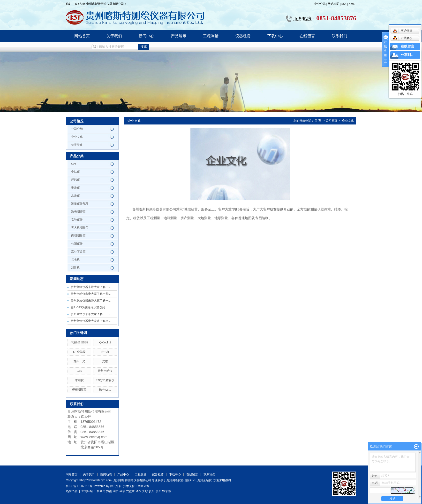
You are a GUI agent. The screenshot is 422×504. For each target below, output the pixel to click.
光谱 (105, 361)
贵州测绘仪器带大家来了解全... (91, 321)
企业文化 (77, 137)
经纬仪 (75, 180)
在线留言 (307, 36)
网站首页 (82, 36)
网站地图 (334, 4)
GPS (74, 164)
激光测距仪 (78, 212)
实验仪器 (77, 220)
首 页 (318, 121)
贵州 (158, 491)
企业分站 (320, 4)
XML (352, 4)
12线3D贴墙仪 (105, 380)
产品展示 (179, 36)
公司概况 (332, 121)
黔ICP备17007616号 (79, 486)
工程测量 (211, 36)
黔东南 (166, 491)
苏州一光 (79, 361)
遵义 (139, 491)
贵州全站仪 (105, 371)
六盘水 (130, 491)
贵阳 (152, 491)
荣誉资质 (77, 145)
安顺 (145, 491)
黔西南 (101, 491)
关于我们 (114, 36)
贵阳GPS (190, 480)
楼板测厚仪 (79, 390)
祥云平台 (116, 486)
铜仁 (116, 491)
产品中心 (123, 474)
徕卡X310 (105, 390)
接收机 (75, 260)
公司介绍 (77, 129)
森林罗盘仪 (78, 252)
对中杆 (105, 352)
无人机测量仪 (80, 228)
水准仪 (75, 196)
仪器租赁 (243, 36)
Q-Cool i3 (105, 342)
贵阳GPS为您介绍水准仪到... (89, 307)
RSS (344, 4)
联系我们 (339, 36)
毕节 (122, 491)
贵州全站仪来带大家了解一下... (91, 314)
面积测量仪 (78, 236)
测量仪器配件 (80, 204)
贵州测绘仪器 (175, 480)
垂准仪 (75, 188)
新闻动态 (106, 474)
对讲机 (75, 268)
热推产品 (72, 491)
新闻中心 (146, 36)
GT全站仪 (79, 352)
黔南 (109, 491)
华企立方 (143, 486)
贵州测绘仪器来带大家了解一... (91, 287)
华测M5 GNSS (79, 342)
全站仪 (75, 172)
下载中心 (275, 36)
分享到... (407, 55)
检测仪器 (77, 244)
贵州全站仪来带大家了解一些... (91, 294)
